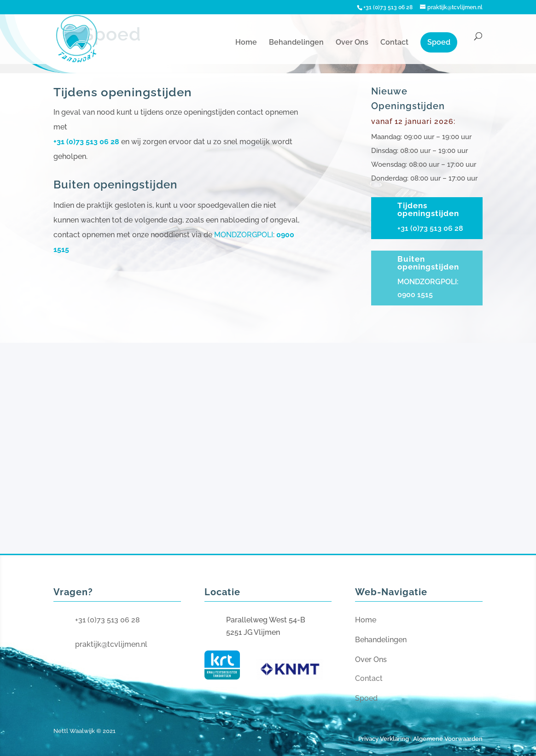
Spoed (439, 42)
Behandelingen (296, 43)
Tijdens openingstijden (428, 209)
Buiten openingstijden (428, 263)
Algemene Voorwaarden (448, 739)
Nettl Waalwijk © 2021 (84, 731)
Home (246, 43)
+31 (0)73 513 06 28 (86, 142)
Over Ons (352, 43)
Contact (394, 43)
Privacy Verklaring (384, 739)
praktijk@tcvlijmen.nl (111, 644)
